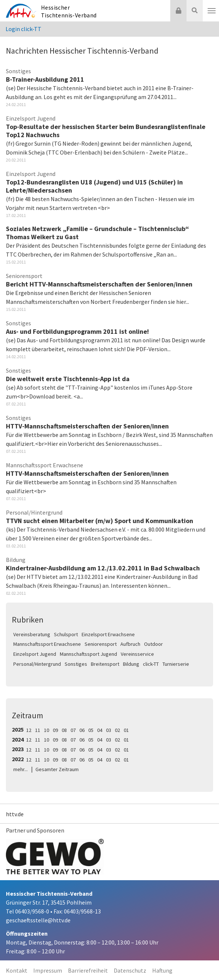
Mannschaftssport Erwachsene (47, 644)
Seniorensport (101, 644)
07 (73, 730)
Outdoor (153, 644)
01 (126, 730)
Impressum (48, 970)
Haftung (162, 970)
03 (109, 730)
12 (29, 730)
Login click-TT (23, 29)
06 (82, 730)
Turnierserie (176, 664)
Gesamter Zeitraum (57, 769)
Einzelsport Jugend (35, 654)
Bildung (131, 664)
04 (100, 730)
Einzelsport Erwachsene (108, 634)
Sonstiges (76, 664)
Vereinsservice (137, 654)
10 (47, 730)
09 (55, 730)
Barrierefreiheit (88, 970)
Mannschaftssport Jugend (88, 654)
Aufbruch (130, 644)
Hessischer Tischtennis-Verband (69, 11)
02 (117, 730)
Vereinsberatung (32, 634)
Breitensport (105, 664)
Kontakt (17, 970)
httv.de (15, 814)
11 (38, 730)
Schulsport (66, 634)
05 (91, 730)
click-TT (151, 664)
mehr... (20, 769)
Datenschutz (130, 970)
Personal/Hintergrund (37, 664)
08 (64, 730)
